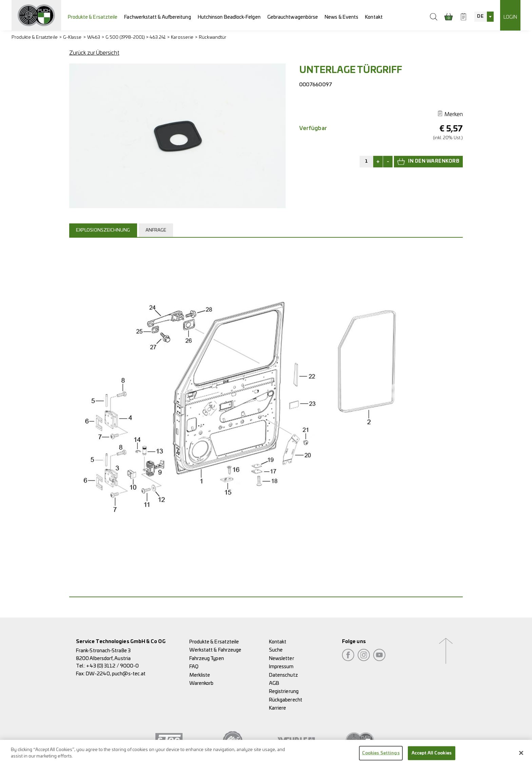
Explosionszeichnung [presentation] (103, 230)
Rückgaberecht (286, 700)
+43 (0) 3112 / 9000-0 (112, 666)
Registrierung (284, 691)
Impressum (281, 667)
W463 (94, 38)
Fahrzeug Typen (207, 659)
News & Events (341, 17)
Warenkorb (202, 683)
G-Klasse (72, 38)
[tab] (104, 230)
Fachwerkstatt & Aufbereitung (157, 17)
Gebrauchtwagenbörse (293, 17)
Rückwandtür (213, 38)
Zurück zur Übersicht (94, 53)
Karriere (278, 708)
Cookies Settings (381, 757)
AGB (274, 683)
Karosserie (182, 38)
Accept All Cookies (432, 757)
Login (510, 17)
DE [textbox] (480, 16)
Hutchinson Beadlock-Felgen (229, 17)
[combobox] (484, 17)
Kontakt (374, 17)
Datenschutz (283, 675)
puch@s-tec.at (129, 674)
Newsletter (282, 659)
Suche (276, 650)
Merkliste (200, 675)
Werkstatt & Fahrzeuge (215, 650)
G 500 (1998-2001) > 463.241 (136, 38)
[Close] (521, 757)
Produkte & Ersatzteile (93, 17)
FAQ (194, 667)
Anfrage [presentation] (156, 230)
